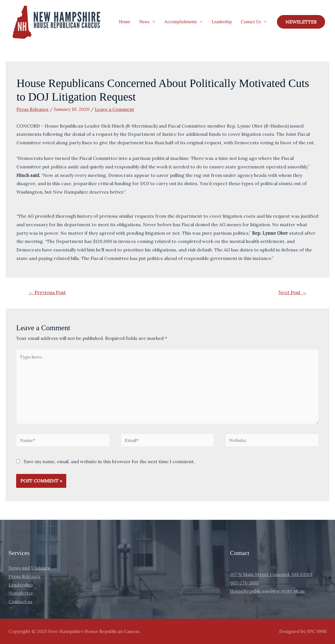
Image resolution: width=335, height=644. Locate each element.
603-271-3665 (244, 583)
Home (124, 22)
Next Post (292, 293)
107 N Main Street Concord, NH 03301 (271, 574)
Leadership (222, 22)
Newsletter (21, 593)
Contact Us (251, 22)
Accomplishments (181, 22)
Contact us (20, 601)
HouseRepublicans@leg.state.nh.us (267, 591)
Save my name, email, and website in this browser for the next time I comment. (109, 461)
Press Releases (32, 109)
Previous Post (47, 293)
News (144, 22)
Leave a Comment (115, 109)
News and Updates (29, 568)
